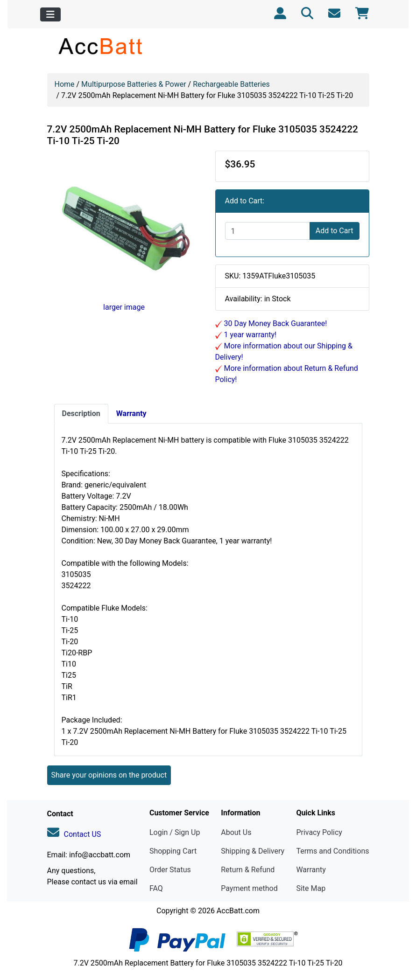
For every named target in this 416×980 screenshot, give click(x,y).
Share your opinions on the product (109, 775)
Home (65, 84)
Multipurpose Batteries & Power (134, 84)
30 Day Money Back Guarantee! (275, 323)
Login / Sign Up (175, 832)
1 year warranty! (250, 335)
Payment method (249, 888)
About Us (236, 832)
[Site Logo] (101, 46)
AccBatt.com (238, 911)
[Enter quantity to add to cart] (268, 231)
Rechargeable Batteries (231, 84)
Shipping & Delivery (253, 851)
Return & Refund (248, 870)
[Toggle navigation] (50, 14)
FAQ (156, 888)
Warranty (311, 870)
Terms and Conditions (332, 851)
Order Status (170, 870)
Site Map (311, 888)
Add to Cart (335, 231)
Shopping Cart (173, 851)
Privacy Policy (319, 832)
